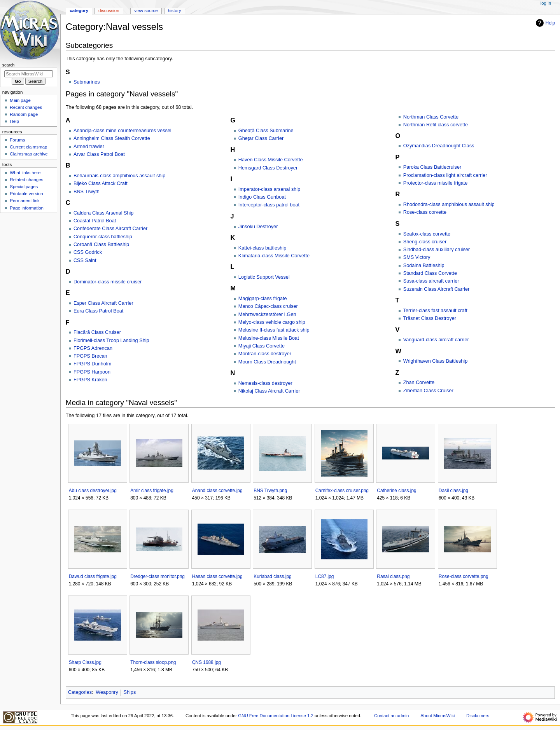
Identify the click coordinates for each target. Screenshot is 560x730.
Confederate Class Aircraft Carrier (110, 229)
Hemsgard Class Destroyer (268, 168)
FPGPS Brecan (90, 356)
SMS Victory (417, 257)
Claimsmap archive (29, 154)
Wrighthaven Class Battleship (436, 361)
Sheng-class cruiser (425, 242)
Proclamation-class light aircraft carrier (445, 175)
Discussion (109, 10)
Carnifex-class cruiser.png (342, 491)
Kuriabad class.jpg (272, 576)
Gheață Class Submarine (266, 131)
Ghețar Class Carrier (261, 138)
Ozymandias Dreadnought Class (439, 146)
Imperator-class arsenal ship (269, 189)
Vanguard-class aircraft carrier (436, 340)
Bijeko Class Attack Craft (101, 183)
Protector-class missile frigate (436, 183)
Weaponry (107, 692)
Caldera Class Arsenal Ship (103, 213)
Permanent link (24, 201)
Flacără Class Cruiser (97, 332)
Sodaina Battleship (424, 265)
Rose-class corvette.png (464, 576)
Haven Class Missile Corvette (271, 160)
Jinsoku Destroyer (258, 227)
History (175, 10)
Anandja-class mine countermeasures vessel (122, 131)
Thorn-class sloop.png (153, 662)
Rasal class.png (393, 576)
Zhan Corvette (419, 382)
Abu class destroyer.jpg (93, 491)
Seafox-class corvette (427, 234)
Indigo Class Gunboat (262, 197)
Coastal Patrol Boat (95, 221)
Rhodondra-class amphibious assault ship (449, 204)
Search (9, 65)
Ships (130, 692)
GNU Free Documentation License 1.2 (276, 716)
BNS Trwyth (87, 192)
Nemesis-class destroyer (265, 383)
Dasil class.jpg (453, 491)
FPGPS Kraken (90, 380)
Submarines (87, 82)
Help (545, 23)
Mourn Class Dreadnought (267, 362)
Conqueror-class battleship (103, 237)
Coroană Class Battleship (101, 244)
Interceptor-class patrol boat (269, 205)
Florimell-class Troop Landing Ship (111, 341)
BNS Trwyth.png (270, 491)
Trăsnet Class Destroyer (430, 318)
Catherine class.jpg (396, 491)
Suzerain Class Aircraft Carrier (437, 289)
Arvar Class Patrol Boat (99, 154)
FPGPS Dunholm (92, 364)
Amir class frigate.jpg (152, 491)
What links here (25, 173)
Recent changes (26, 107)
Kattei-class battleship (262, 248)
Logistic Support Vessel (264, 277)
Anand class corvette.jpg (217, 491)
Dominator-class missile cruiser (108, 282)
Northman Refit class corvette (436, 125)
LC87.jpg (325, 576)
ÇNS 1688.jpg (206, 662)
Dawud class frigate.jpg (93, 576)
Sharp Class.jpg (85, 662)
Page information (27, 208)
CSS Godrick (88, 252)
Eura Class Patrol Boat (98, 311)
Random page (24, 114)
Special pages (24, 187)
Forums (17, 140)
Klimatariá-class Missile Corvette (274, 256)
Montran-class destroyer (265, 354)
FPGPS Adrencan (93, 348)
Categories (80, 692)
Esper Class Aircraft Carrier (103, 303)
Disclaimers (478, 716)
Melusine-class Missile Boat (269, 338)
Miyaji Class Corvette (262, 346)
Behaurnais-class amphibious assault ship (119, 176)
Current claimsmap (28, 147)
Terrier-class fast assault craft (435, 311)
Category (79, 10)
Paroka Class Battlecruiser (432, 167)
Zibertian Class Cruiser (428, 391)
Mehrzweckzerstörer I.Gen (267, 314)
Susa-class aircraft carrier (431, 281)
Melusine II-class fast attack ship (274, 330)
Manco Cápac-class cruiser (268, 306)
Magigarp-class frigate (263, 299)
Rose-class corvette (425, 212)
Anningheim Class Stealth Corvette (112, 138)
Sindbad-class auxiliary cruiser (437, 250)
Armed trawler (89, 147)
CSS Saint (85, 260)
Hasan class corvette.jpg (217, 576)
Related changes (26, 180)
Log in (546, 3)
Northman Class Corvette (431, 117)
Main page (20, 100)
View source (146, 10)
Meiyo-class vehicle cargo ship (272, 322)
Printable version (26, 194)
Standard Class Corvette (430, 273)
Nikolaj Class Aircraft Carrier (269, 391)
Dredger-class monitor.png (157, 576)
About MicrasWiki (437, 716)
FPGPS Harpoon (92, 372)
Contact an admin (392, 716)
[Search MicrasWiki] (29, 74)
